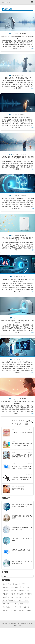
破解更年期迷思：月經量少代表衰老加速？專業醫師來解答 (18, 403)
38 (16, 421)
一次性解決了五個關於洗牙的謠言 (22, 432)
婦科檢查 (20, 594)
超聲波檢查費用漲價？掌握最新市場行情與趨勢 (18, 198)
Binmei (4, 576)
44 (31, 421)
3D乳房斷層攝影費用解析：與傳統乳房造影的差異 (17, 239)
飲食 (28, 587)
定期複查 (15, 604)
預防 (20, 607)
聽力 (4, 584)
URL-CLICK (6, 2)
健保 (27, 600)
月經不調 (27, 597)
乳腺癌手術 (6, 604)
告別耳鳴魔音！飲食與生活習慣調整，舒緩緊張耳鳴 (18, 158)
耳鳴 (23, 587)
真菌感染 (29, 610)
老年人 (14, 607)
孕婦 (21, 604)
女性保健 (6, 594)
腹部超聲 (21, 591)
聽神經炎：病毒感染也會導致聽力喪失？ (18, 118)
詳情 (32, 49)
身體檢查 (14, 591)
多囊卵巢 (27, 607)
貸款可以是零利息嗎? (18, 489)
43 (29, 421)
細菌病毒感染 (15, 587)
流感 (27, 604)
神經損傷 (6, 587)
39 (19, 421)
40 (21, 421)
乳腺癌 (13, 594)
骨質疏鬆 (11, 597)
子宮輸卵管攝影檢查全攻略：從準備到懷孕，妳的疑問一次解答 (18, 280)
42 (26, 421)
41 (24, 421)
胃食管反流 (6, 607)
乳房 (28, 591)
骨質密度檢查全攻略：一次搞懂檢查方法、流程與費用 (18, 322)
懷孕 (4, 597)
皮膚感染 (6, 610)
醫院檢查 (16, 584)
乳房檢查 (20, 600)
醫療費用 (12, 600)
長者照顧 (19, 597)
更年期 (5, 600)
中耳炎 (23, 584)
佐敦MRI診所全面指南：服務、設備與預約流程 (18, 362)
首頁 (13, 421)
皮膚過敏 (21, 610)
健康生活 (6, 591)
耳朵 (9, 584)
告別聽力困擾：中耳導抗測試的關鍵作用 (18, 78)
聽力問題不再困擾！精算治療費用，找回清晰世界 (18, 38)
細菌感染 (14, 610)
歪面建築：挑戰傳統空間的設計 (21, 550)
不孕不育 (28, 594)
